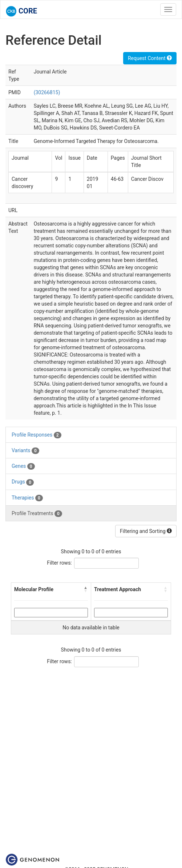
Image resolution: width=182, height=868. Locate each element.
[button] (86, 589)
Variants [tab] (25, 451)
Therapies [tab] (27, 498)
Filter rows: (59, 563)
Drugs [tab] (23, 482)
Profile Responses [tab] (37, 435)
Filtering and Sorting (146, 531)
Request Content (150, 58)
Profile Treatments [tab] (37, 514)
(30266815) (47, 92)
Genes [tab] (23, 466)
